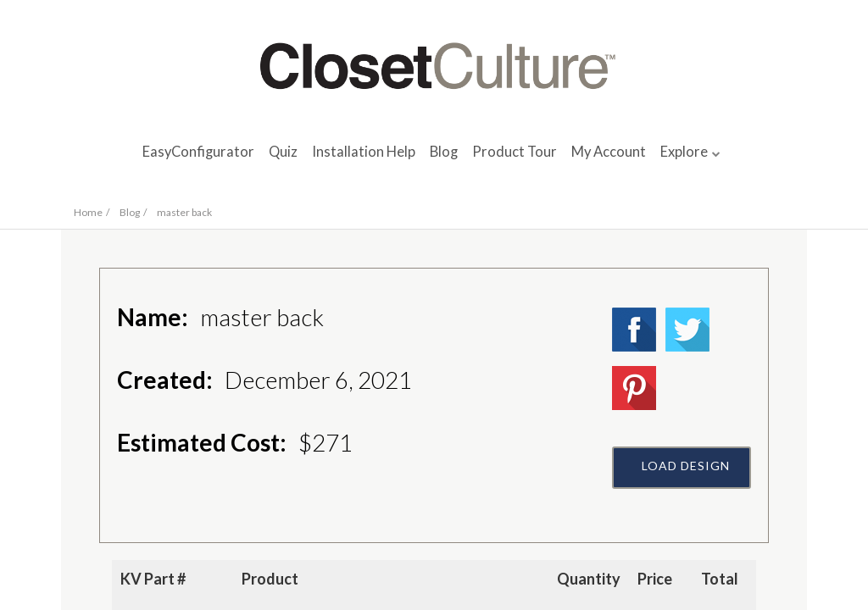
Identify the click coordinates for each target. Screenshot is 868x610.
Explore (684, 152)
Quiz (283, 152)
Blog (444, 152)
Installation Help (364, 152)
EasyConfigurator (198, 152)
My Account (609, 152)
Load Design (686, 466)
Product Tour (515, 152)
